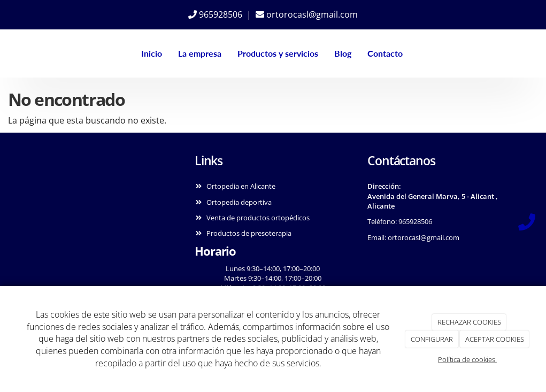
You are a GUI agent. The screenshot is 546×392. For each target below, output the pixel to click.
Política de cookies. (467, 359)
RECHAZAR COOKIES (469, 322)
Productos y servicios (276, 53)
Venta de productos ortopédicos (258, 218)
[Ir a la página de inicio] (19, 53)
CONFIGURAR (432, 339)
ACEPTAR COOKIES (495, 339)
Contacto (383, 53)
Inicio (150, 53)
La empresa (198, 53)
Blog (341, 53)
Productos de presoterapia (249, 233)
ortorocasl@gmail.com (307, 14)
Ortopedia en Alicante (241, 186)
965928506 (215, 14)
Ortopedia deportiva (239, 202)
